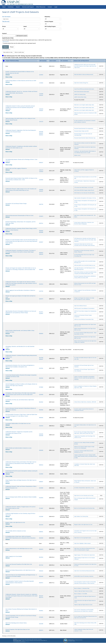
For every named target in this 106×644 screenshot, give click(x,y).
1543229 (41, 109)
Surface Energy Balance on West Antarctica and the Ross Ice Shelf (21, 81)
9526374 (41, 630)
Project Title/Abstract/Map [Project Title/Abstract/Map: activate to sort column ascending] (12, 61)
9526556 (41, 378)
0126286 (41, 517)
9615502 (41, 402)
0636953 (41, 334)
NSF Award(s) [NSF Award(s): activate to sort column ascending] (43, 61)
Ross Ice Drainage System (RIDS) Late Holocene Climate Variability (21, 497)
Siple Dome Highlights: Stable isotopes (82, 543)
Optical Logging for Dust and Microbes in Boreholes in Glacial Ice (20, 290)
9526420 (41, 571)
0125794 (41, 291)
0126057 (41, 313)
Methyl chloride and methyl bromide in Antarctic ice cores (18, 448)
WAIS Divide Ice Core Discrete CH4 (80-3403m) (84, 193)
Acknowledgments (17, 642)
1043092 (41, 190)
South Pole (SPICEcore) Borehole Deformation (84, 89)
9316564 (41, 498)
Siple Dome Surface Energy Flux (81, 83)
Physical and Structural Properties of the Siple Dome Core (19, 564)
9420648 (41, 538)
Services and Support (28, 7)
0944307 (41, 133)
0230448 (41, 436)
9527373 (41, 597)
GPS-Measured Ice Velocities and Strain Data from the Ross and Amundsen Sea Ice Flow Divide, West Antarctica (85, 240)
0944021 (41, 135)
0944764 (41, 204)
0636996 (41, 232)
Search (18, 7)
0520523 (41, 284)
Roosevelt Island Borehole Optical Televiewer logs (85, 138)
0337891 (41, 368)
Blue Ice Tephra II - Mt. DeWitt (81, 594)
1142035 (41, 94)
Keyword (4, 33)
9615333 (41, 525)
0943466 (41, 132)
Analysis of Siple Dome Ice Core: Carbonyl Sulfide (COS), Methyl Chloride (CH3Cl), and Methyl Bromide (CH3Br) (86, 456)
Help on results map (19, 52)
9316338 (41, 624)
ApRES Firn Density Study (80, 94)
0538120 (41, 254)
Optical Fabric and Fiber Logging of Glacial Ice (16, 168)
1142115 (41, 122)
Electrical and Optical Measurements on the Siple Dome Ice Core (20, 570)
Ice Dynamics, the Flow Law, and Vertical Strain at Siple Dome (20, 400)
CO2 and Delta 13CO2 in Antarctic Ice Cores (16, 531)
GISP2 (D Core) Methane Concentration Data (84, 319)
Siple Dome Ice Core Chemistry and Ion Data (84, 496)
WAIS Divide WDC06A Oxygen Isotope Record (84, 190)
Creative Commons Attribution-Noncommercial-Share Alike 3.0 (34, 640)
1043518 (41, 149)
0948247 (41, 163)
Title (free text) (6, 22)
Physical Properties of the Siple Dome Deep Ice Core (18, 629)
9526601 (41, 611)
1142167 (41, 95)
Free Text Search (6, 17)
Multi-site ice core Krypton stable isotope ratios (84, 105)
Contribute (11, 7)
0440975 (41, 299)
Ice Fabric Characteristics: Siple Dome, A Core (84, 488)
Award (25, 26)
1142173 (41, 170)
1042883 (41, 180)
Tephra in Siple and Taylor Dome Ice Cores (83, 591)
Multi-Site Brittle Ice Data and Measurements (84, 75)
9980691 (41, 532)
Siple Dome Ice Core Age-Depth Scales (83, 538)
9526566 (41, 410)
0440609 (41, 350)
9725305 (41, 617)
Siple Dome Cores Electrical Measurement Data (84, 571)
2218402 (41, 75)
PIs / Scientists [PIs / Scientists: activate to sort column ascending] (64, 61)
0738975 (41, 216)
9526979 (41, 549)
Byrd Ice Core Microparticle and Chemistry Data (84, 508)
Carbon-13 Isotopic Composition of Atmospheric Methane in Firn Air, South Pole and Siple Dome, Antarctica (84, 378)
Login (56, 7)
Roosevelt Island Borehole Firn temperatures (84, 128)
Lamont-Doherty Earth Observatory (25, 639)
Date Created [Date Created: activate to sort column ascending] (53, 61)
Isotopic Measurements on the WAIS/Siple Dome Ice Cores (19, 549)
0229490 (41, 395)
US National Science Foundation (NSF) (75, 640)
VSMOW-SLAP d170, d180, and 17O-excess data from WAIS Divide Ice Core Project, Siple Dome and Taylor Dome (85, 66)
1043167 (41, 191)
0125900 (41, 474)
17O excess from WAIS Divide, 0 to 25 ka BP (84, 187)
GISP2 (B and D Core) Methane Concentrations (84, 308)
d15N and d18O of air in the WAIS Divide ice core (85, 265)
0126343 (41, 426)
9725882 (41, 387)
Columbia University (37, 639)
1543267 (41, 111)
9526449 (41, 576)
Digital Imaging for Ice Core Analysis (14, 556)
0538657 (41, 270)
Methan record (77, 155)
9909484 (41, 418)
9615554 (41, 557)
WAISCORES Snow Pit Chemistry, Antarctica (84, 576)
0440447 (41, 359)
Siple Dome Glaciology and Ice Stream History (16, 623)
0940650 (41, 231)
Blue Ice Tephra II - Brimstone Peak (82, 588)
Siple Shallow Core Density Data (81, 516)
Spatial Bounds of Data (8, 38)
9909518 (41, 465)
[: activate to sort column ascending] (4, 61)
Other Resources (41, 7)
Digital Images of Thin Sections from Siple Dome (84, 555)
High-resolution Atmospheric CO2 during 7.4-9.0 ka (85, 198)
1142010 (41, 172)
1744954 (41, 83)
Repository (47, 17)
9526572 (41, 583)
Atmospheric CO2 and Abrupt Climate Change (16, 204)
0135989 (41, 488)
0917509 (41, 358)
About (4, 7)
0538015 (41, 253)
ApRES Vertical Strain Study (80, 97)
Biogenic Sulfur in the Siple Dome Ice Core (15, 522)
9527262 (41, 565)
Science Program (49, 22)
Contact (50, 7)
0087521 (41, 223)
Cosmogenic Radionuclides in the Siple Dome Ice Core (18, 423)
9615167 (41, 596)
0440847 (41, 242)
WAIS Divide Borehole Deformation (82, 92)
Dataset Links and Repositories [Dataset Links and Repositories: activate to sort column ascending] (81, 61)
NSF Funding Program (50, 26)
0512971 (41, 312)
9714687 (41, 508)
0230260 (41, 434)
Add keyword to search (22, 36)
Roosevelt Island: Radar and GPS (81, 131)
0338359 (41, 450)
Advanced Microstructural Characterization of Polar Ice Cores (19, 216)
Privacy (23, 642)
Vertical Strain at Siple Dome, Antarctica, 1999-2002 (85, 402)
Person (4, 26)
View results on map (8, 52)
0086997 (41, 482)
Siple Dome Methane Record (80, 306)
